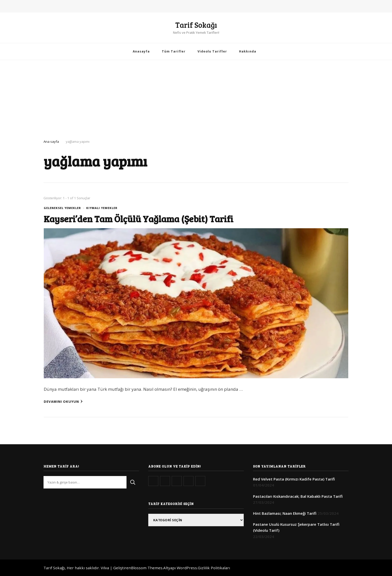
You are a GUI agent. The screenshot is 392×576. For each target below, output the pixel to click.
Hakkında (248, 51)
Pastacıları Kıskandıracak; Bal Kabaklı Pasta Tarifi (298, 496)
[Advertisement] (196, 97)
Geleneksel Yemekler (62, 208)
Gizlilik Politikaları (214, 568)
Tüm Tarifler (174, 51)
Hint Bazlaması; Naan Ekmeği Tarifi (285, 513)
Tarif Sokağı (196, 25)
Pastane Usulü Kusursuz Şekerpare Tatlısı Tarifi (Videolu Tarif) (296, 527)
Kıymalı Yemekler (102, 208)
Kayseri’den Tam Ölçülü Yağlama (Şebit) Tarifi (142, 218)
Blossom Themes (147, 568)
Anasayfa (141, 51)
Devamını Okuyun (63, 401)
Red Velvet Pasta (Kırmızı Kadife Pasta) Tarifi (294, 479)
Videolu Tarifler (212, 51)
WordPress (187, 568)
